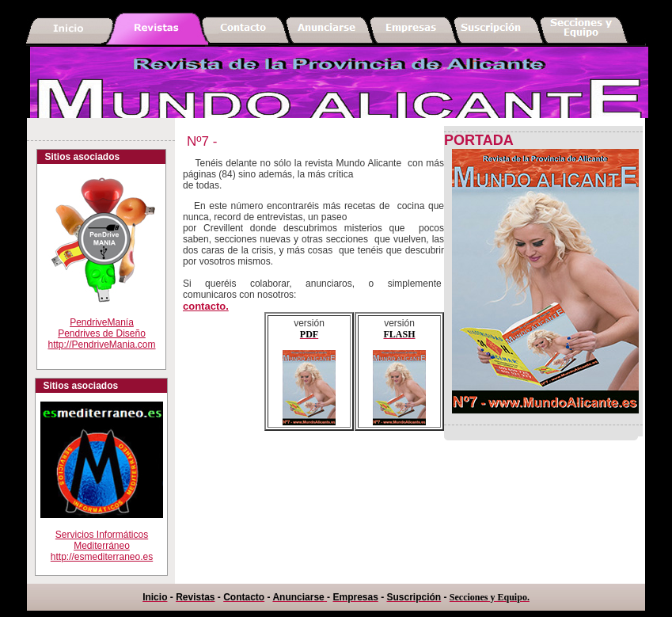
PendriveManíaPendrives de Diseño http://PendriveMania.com (101, 333)
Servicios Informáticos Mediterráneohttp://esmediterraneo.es (102, 536)
